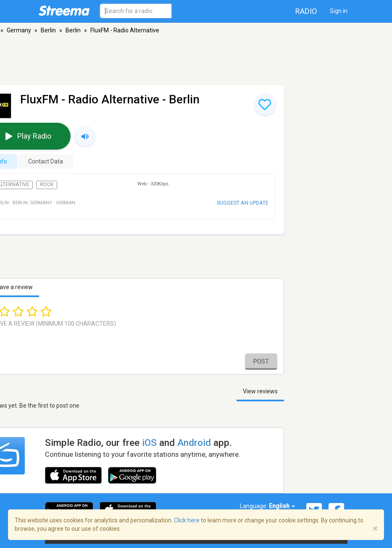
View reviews (260, 391)
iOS (149, 443)
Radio (306, 11)
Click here (187, 520)
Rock (47, 184)
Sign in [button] (339, 11)
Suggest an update (243, 203)
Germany (19, 30)
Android (194, 443)
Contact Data (46, 161)
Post (261, 361)
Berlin (48, 30)
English (282, 506)
